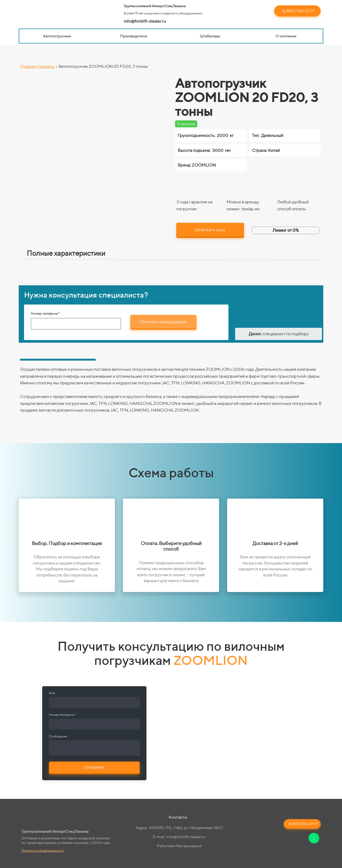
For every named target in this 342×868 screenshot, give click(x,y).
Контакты (178, 817)
